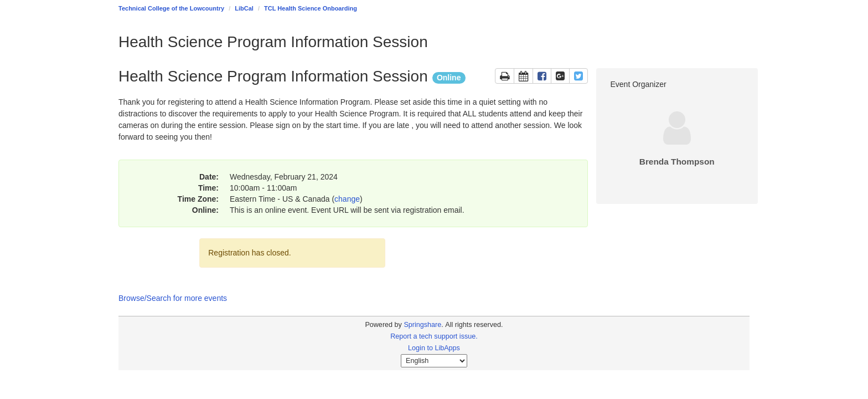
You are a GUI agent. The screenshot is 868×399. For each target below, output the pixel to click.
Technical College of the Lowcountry (171, 8)
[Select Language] (434, 361)
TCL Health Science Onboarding (311, 8)
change (347, 199)
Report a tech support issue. (434, 336)
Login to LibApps (434, 348)
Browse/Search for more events (173, 298)
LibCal (244, 8)
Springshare (422, 325)
